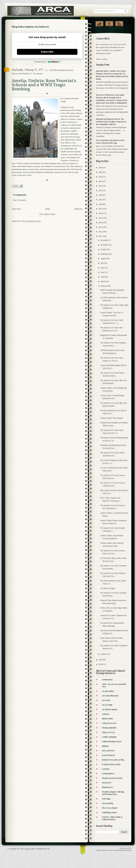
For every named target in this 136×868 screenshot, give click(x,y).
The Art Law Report (110, 808)
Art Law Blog (107, 705)
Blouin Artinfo (107, 719)
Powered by (47, 62)
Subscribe (47, 52)
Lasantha (110, 850)
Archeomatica (107, 680)
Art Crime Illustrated (110, 696)
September (105, 254)
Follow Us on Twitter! (99, 23)
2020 (100, 195)
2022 (100, 186)
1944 (51, 70)
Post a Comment (20, 200)
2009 (100, 664)
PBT (33, 849)
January (103, 654)
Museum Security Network (112, 778)
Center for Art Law (109, 723)
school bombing (24, 74)
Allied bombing (59, 70)
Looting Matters (108, 774)
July (102, 263)
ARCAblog (25, 849)
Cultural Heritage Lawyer (112, 741)
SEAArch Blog (107, 803)
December (104, 240)
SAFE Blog (106, 799)
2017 (100, 209)
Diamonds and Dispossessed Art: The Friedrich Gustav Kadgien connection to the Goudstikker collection (111, 122)
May (102, 272)
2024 (100, 177)
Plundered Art (107, 787)
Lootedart (106, 769)
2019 (100, 200)
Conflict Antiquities (109, 737)
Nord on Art (107, 783)
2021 (100, 190)
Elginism (105, 746)
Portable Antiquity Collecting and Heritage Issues (113, 793)
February (104, 286)
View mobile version (47, 214)
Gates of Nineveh (108, 755)
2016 (100, 213)
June (102, 268)
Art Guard (106, 700)
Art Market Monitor (110, 709)
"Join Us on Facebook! (109, 23)
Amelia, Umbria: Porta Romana (112, 418)
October (104, 249)
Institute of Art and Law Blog (113, 760)
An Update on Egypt (108, 588)
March (103, 281)
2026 (100, 168)
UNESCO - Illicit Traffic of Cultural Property (112, 818)
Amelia (67, 70)
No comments (38, 74)
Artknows (106, 714)
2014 (100, 222)
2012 (100, 232)
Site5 (130, 848)
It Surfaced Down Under (111, 764)
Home (48, 209)
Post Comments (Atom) (32, 221)
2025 (100, 172)
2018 (100, 204)
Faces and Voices (108, 751)
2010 (100, 660)
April (103, 277)
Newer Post (16, 209)
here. (106, 59)
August (103, 259)
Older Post (79, 209)
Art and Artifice (108, 691)
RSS (119, 23)
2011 (100, 236)
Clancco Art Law (108, 732)
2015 (100, 218)
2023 (100, 181)
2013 (100, 227)
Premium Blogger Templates (123, 850)
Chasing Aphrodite (109, 728)
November (105, 245)
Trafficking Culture (109, 812)
